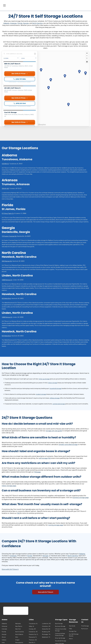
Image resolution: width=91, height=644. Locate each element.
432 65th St (5, 133)
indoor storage (53, 352)
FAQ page (37, 441)
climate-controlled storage (68, 413)
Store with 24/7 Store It (10, 538)
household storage (55, 357)
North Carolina (37, 23)
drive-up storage (44, 348)
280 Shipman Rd (7, 230)
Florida (20, 23)
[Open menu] (4, 5)
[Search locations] (18, 54)
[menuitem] (8, 592)
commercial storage (59, 373)
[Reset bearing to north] (87, 58)
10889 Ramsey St (7, 249)
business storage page (81, 466)
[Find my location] (87, 62)
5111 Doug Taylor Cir (8, 182)
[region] (63, 73)
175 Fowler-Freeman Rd (9, 205)
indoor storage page (9, 455)
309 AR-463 (5, 157)
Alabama (6, 23)
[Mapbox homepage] (42, 94)
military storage (55, 367)
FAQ (18, 482)
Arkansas (13, 23)
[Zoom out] (87, 56)
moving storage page (56, 494)
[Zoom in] (87, 53)
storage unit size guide (54, 400)
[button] (51, 65)
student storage (41, 363)
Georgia (26, 23)
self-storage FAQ (45, 427)
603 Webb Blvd (6, 267)
